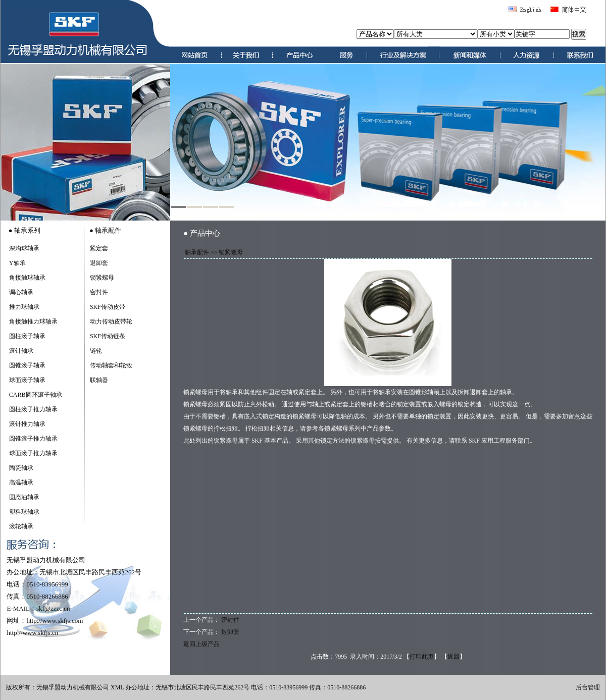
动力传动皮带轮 (111, 321)
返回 (453, 657)
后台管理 (588, 687)
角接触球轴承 (27, 278)
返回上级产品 (201, 644)
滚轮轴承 (21, 526)
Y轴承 (17, 263)
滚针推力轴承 (27, 424)
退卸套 (99, 263)
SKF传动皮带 (108, 307)
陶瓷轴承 (21, 468)
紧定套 (99, 248)
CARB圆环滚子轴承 (36, 395)
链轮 (96, 351)
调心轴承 (21, 292)
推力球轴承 (24, 307)
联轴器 (99, 380)
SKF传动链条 (108, 336)
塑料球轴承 (24, 512)
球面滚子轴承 (27, 380)
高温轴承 (21, 482)
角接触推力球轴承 (33, 321)
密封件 (99, 292)
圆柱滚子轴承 (27, 336)
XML (117, 687)
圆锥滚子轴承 (27, 365)
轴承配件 (197, 252)
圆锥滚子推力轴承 (33, 439)
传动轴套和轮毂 (111, 365)
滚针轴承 (21, 351)
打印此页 (422, 657)
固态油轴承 (24, 497)
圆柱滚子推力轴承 (33, 409)
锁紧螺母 (102, 278)
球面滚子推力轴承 (33, 453)
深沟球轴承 (24, 248)
